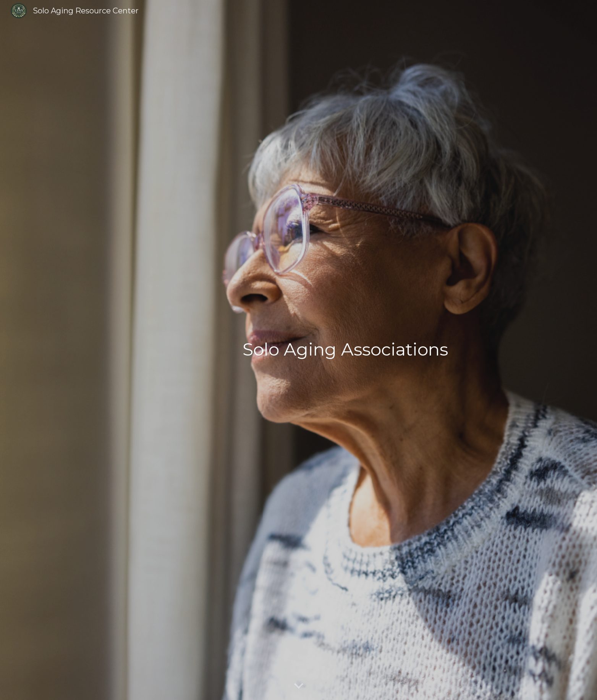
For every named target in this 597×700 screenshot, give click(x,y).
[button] (299, 686)
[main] (345, 350)
